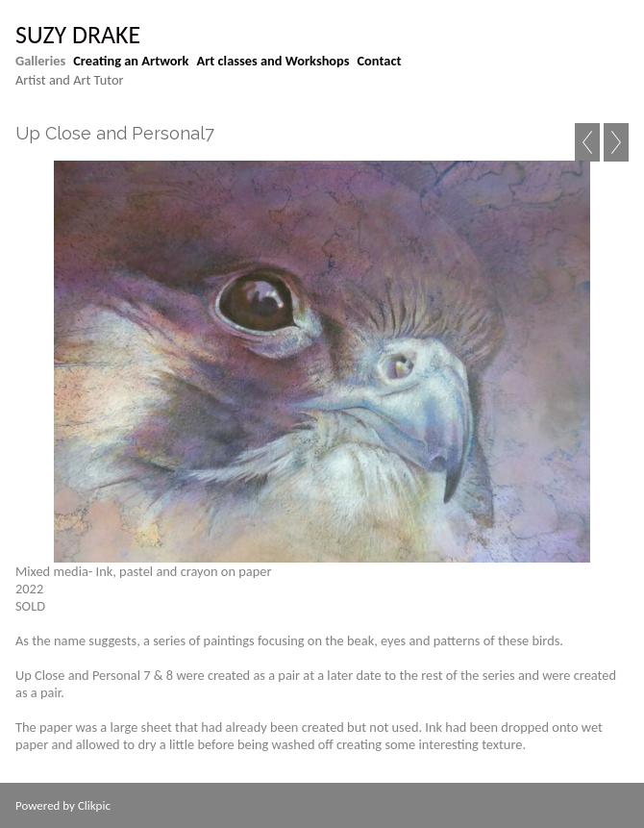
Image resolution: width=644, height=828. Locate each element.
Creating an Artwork (131, 61)
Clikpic (94, 805)
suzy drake (78, 35)
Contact (380, 61)
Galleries (40, 61)
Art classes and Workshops (273, 61)
